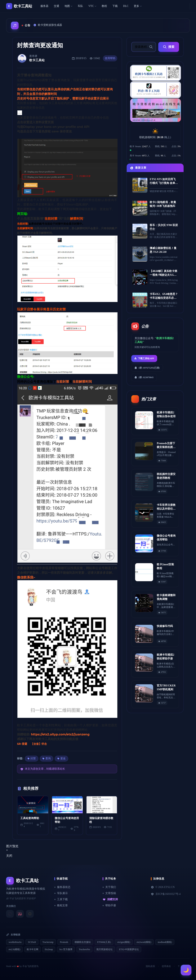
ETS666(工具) (104, 942)
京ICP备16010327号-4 (166, 894)
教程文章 (61, 905)
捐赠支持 (110, 899)
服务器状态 (62, 887)
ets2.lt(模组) (14, 949)
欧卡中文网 (33, 949)
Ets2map (49, 949)
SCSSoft (32, 942)
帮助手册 (109, 905)
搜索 (169, 47)
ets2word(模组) (144, 942)
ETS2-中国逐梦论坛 (129, 949)
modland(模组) (165, 942)
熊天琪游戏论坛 (105, 949)
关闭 (9, 856)
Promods (64, 942)
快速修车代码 (165, 626)
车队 (80, 6)
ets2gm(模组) (124, 942)
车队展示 (61, 893)
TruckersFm (84, 949)
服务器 (44, 6)
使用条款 (166, 966)
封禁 (32, 758)
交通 (56, 6)
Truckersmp (48, 942)
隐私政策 (150, 966)
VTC (92, 6)
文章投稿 (109, 893)
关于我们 (109, 887)
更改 (61, 758)
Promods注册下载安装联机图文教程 (166, 447)
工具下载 (61, 899)
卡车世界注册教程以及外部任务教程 (166, 509)
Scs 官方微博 (66, 949)
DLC (126, 6)
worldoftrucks (15, 942)
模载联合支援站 (83, 942)
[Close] (7, 850)
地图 (68, 6)
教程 (104, 6)
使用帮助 (110, 58)
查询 (47, 758)
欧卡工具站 (37, 60)
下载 (115, 6)
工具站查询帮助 (30, 818)
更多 (138, 6)
